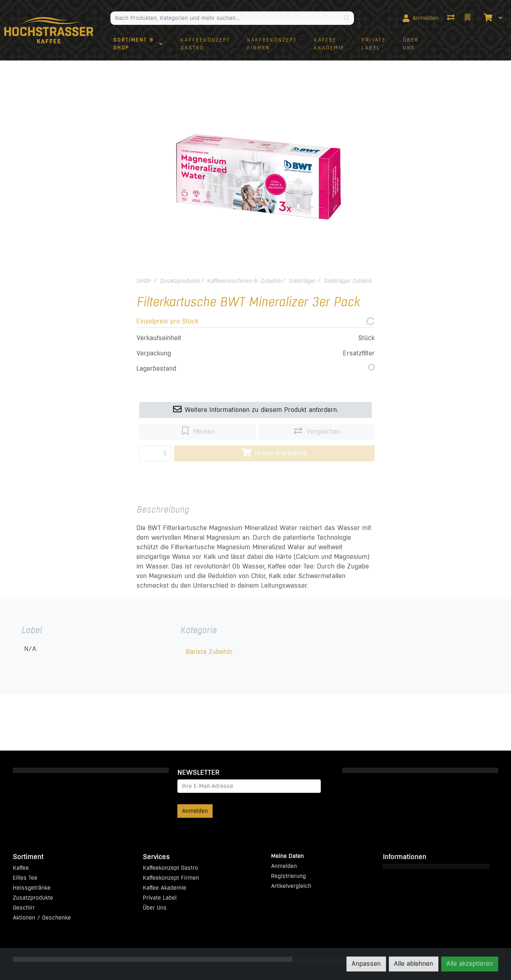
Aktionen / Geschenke (42, 918)
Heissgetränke (32, 888)
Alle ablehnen (413, 964)
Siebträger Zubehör (349, 281)
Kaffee (21, 868)
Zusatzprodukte (180, 281)
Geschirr (24, 908)
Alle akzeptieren (470, 964)
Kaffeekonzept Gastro (170, 868)
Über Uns (155, 908)
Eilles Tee (25, 878)
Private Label (160, 898)
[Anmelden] (421, 18)
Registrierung (288, 876)
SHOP (144, 281)
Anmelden (195, 811)
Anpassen (366, 964)
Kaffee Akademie (165, 888)
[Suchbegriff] (225, 18)
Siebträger (302, 281)
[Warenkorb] (487, 18)
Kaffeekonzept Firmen (171, 878)
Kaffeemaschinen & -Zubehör (245, 281)
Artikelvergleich (291, 886)
